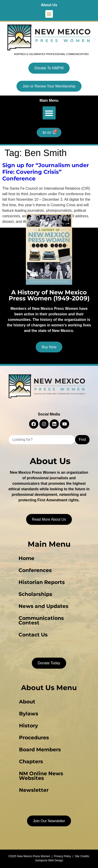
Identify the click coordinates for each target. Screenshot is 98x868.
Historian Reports (42, 582)
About (27, 702)
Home (26, 558)
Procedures (34, 738)
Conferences (35, 570)
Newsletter (34, 790)
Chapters (31, 762)
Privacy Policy (62, 856)
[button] (49, 14)
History (29, 726)
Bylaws (29, 714)
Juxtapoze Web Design (49, 860)
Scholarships (35, 594)
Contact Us (33, 635)
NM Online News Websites (41, 776)
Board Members (40, 750)
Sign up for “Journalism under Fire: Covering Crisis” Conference (46, 172)
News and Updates (44, 606)
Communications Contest (41, 620)
